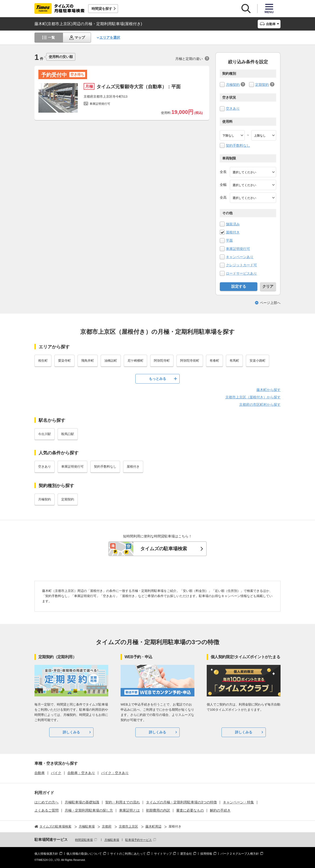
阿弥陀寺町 (162, 361)
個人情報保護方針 (46, 854)
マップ (80, 37)
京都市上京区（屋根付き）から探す (253, 397)
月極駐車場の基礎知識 (82, 802)
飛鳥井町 (88, 361)
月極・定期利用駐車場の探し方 (89, 810)
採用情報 (206, 854)
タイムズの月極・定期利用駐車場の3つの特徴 (181, 802)
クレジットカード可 (241, 265)
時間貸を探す (102, 9)
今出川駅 (45, 434)
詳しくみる (71, 732)
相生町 (43, 361)
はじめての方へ (47, 802)
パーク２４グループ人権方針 (240, 854)
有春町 (214, 361)
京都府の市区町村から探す (260, 405)
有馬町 (234, 361)
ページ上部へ (270, 303)
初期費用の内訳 (158, 810)
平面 (229, 240)
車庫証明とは (129, 810)
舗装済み (233, 224)
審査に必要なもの (190, 810)
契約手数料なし (238, 145)
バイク (56, 773)
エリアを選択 (110, 37)
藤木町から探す (268, 390)
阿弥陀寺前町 (190, 361)
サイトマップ (163, 854)
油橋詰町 (111, 361)
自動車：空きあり (81, 773)
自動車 (40, 773)
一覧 (51, 37)
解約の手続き (220, 810)
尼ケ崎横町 (135, 361)
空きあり (233, 108)
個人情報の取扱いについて (84, 854)
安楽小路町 (258, 361)
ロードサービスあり (241, 273)
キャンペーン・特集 (238, 802)
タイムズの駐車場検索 (164, 549)
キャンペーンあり (240, 257)
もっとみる (157, 379)
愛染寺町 (64, 361)
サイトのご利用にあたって (128, 854)
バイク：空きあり (115, 773)
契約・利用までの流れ (123, 802)
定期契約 (262, 85)
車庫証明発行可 (238, 249)
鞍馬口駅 (68, 434)
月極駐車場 (112, 840)
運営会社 (186, 854)
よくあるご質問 (47, 810)
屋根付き (233, 232)
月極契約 (233, 85)
